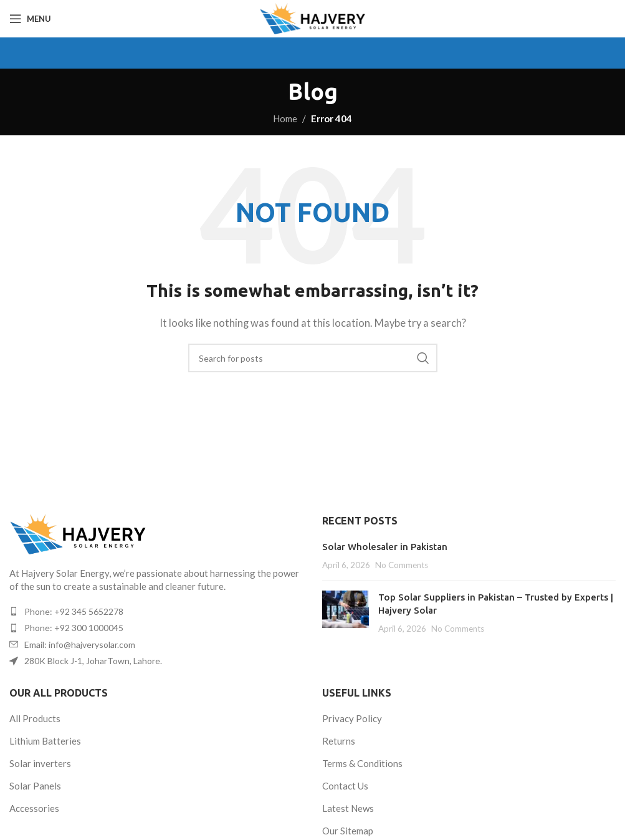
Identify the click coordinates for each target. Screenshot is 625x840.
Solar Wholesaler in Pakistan (385, 547)
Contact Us (345, 786)
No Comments (402, 565)
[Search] (313, 358)
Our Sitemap (348, 831)
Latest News (348, 808)
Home (285, 118)
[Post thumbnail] (346, 613)
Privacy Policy (352, 718)
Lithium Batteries (45, 741)
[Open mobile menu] (30, 19)
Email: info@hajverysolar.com (80, 644)
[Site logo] (312, 17)
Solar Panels (35, 786)
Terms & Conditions (362, 763)
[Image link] (78, 533)
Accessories (34, 808)
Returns (339, 741)
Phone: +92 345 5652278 (74, 611)
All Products (35, 718)
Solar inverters (40, 763)
